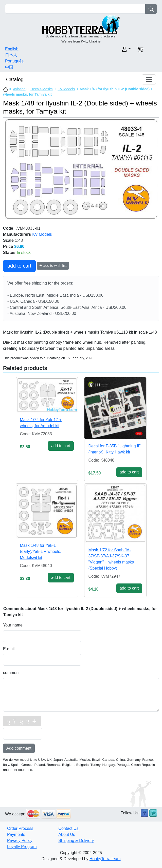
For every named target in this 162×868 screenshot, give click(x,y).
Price (8, 246)
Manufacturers (17, 234)
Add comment (19, 748)
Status (9, 253)
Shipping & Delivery (76, 841)
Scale (8, 240)
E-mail (9, 649)
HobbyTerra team (105, 859)
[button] (107, 49)
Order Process (20, 828)
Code (8, 228)
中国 (9, 67)
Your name (13, 625)
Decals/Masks (41, 89)
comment (11, 673)
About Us (67, 834)
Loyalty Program (22, 847)
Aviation (19, 89)
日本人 (11, 55)
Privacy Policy (20, 841)
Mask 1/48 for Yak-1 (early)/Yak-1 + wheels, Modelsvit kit (41, 551)
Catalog (15, 79)
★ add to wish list (53, 266)
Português (14, 61)
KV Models (66, 89)
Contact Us (68, 828)
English (12, 49)
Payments (16, 834)
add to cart (19, 266)
